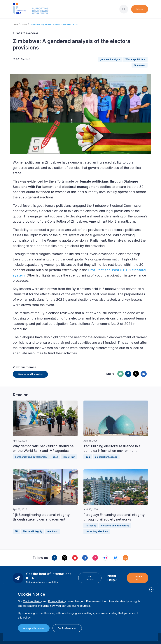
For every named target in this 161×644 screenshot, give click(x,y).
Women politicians (135, 59)
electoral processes (106, 457)
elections (52, 531)
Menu (140, 9)
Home (15, 24)
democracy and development (31, 457)
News (24, 24)
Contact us (137, 578)
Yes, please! (90, 578)
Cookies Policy (33, 601)
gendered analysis (110, 59)
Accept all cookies (34, 628)
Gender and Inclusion (30, 374)
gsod (55, 457)
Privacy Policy (57, 601)
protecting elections (97, 531)
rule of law (69, 457)
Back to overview (27, 33)
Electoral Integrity (33, 531)
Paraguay (91, 526)
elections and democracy (115, 526)
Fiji (16, 531)
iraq (88, 457)
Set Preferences (67, 628)
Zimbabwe (140, 65)
